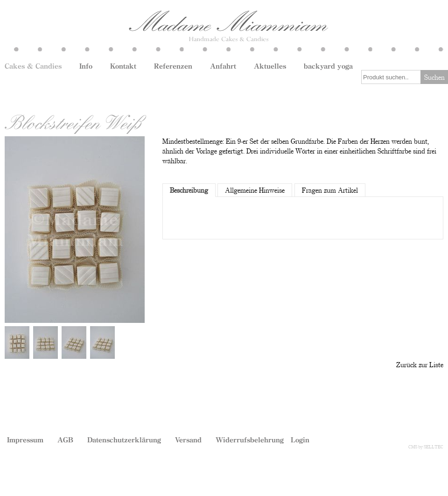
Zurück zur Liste (420, 364)
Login (300, 440)
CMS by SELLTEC (426, 447)
